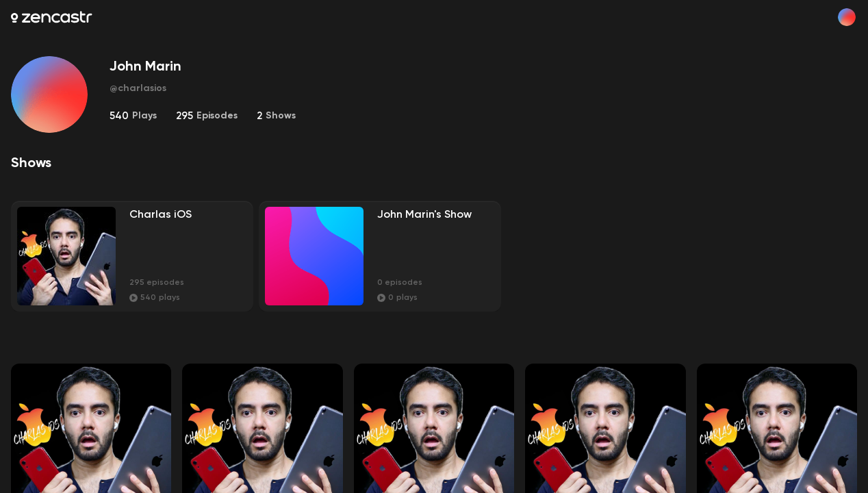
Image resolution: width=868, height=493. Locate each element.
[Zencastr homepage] (52, 17)
